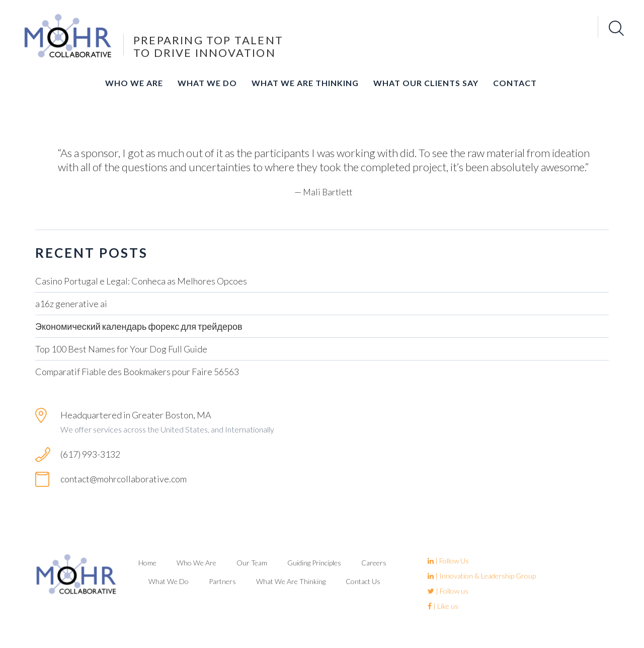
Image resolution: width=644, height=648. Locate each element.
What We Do (207, 83)
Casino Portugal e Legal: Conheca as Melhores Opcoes (141, 281)
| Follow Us (448, 561)
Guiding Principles (314, 563)
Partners (222, 581)
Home (147, 563)
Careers (374, 563)
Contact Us (363, 581)
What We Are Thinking (305, 83)
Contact (515, 83)
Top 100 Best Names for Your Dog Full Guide (121, 349)
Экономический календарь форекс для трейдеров (139, 326)
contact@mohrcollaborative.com (124, 479)
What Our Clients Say (426, 83)
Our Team (252, 563)
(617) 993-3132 (90, 454)
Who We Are (134, 83)
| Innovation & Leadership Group (482, 576)
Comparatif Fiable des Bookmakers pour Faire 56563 (137, 372)
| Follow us (448, 591)
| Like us (443, 606)
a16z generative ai (71, 304)
